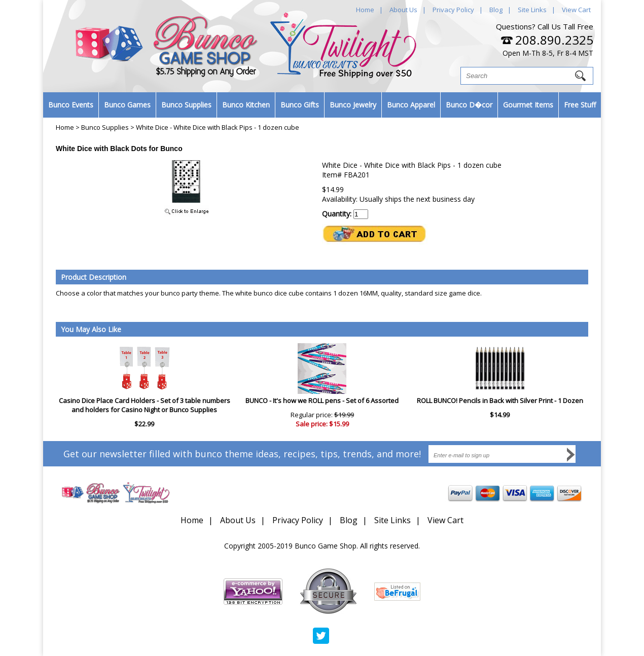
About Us (403, 10)
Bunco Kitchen (246, 105)
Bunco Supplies (186, 105)
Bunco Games (127, 105)
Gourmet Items (528, 105)
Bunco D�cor (469, 105)
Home (365, 10)
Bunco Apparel (411, 105)
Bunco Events (71, 105)
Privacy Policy (453, 10)
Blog (496, 10)
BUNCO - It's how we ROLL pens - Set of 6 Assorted (322, 400)
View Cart (576, 10)
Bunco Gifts (300, 105)
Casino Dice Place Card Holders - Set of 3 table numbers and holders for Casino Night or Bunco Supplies (145, 405)
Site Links (532, 10)
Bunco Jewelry (353, 105)
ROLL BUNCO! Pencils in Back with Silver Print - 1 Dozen (500, 400)
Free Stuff (580, 105)
